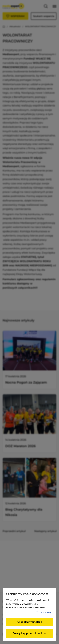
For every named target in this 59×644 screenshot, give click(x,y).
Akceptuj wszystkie (30, 622)
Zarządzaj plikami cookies (29, 633)
